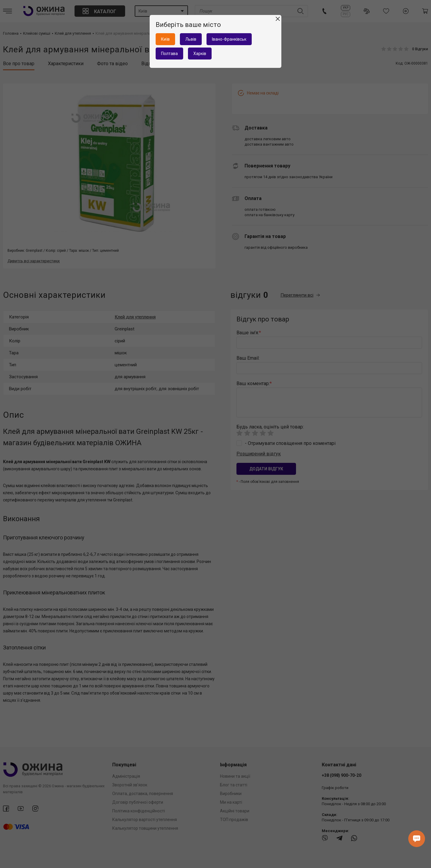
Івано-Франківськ (229, 39)
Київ (165, 39)
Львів (191, 39)
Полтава (169, 54)
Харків (200, 54)
